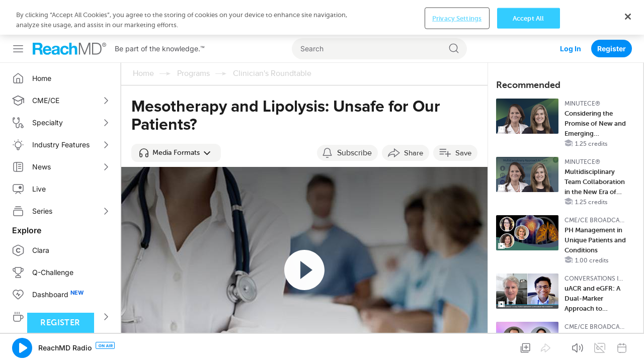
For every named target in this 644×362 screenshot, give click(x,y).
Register (612, 49)
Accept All (528, 18)
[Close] (628, 17)
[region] (322, 17)
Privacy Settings (457, 18)
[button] (176, 153)
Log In (571, 49)
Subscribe (354, 153)
